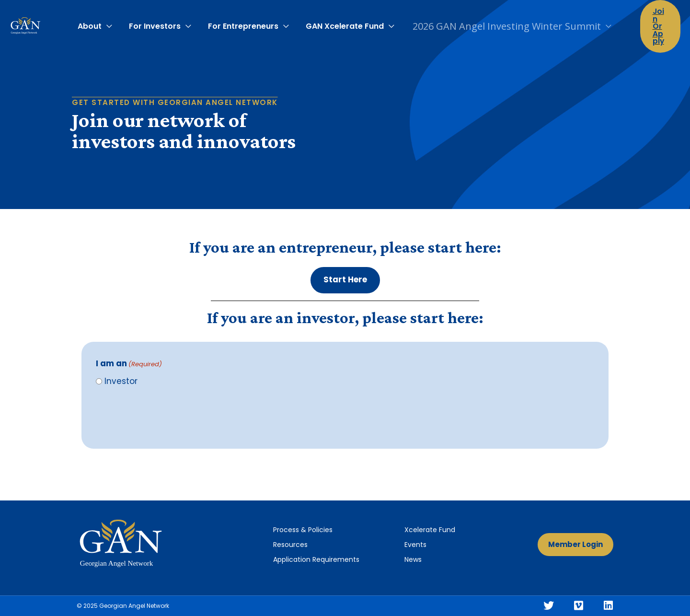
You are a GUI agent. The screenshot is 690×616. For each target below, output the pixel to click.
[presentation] (169, 416)
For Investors (156, 22)
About (93, 22)
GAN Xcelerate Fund (341, 22)
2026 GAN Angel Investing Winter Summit (502, 22)
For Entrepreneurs (242, 22)
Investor (121, 381)
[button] (345, 280)
